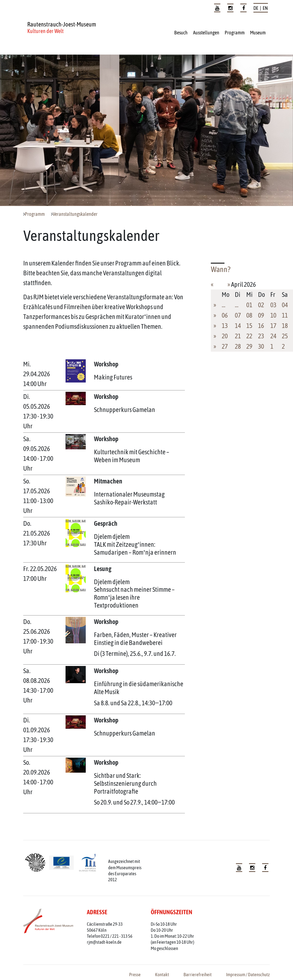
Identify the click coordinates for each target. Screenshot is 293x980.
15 (249, 326)
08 (249, 315)
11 (285, 315)
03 (273, 305)
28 (238, 346)
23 (261, 336)
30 (261, 346)
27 (225, 346)
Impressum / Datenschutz (248, 975)
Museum (258, 33)
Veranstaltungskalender (75, 214)
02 (261, 305)
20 (225, 336)
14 (238, 326)
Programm (235, 33)
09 (261, 315)
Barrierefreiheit (198, 975)
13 (225, 326)
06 (225, 315)
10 (273, 315)
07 (238, 315)
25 (285, 336)
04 (285, 305)
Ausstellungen (206, 33)
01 (249, 305)
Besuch (181, 33)
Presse (135, 975)
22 (249, 336)
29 (249, 346)
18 (285, 326)
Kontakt (162, 975)
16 (261, 326)
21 (238, 336)
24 (273, 336)
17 (273, 326)
